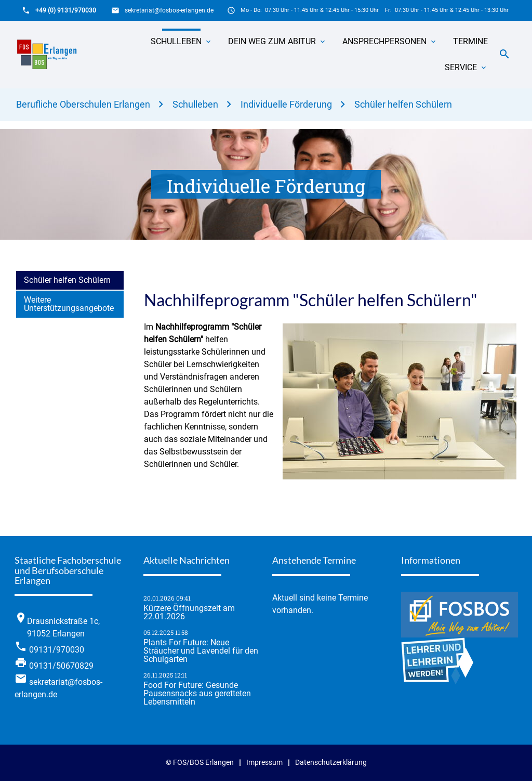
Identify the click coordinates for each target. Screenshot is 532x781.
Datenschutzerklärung (331, 763)
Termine (470, 41)
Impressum (264, 763)
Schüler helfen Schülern (403, 104)
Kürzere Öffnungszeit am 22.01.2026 (189, 613)
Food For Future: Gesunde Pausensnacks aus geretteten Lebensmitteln (197, 694)
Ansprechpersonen (384, 41)
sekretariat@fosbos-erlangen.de (169, 10)
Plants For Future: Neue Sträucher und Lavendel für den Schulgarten (201, 651)
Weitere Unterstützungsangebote (69, 304)
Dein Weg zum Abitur (272, 41)
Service (461, 67)
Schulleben (176, 41)
